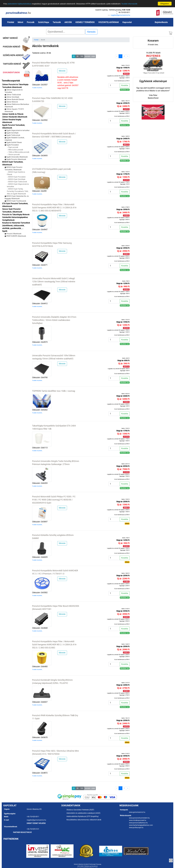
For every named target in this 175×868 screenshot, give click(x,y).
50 (77, 56)
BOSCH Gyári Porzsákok (17, 177)
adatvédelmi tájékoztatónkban (19, 4)
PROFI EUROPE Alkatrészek (16, 236)
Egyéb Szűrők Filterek (14, 142)
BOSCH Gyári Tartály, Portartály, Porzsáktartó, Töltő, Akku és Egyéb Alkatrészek (18, 191)
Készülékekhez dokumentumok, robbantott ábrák (84, 820)
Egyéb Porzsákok (12, 145)
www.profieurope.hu (136, 828)
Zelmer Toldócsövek (14, 95)
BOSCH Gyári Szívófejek (17, 179)
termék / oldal (90, 56)
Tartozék (57, 22)
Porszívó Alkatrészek (14, 234)
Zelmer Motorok (12, 102)
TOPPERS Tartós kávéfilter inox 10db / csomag (54, 391)
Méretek (62, 71)
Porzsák (31, 22)
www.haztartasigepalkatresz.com (141, 825)
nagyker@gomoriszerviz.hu (120, 15)
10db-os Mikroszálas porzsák (19, 152)
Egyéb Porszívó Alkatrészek (16, 159)
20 (74, 56)
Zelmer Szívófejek (13, 97)
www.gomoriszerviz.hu (137, 812)
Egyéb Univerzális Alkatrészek (17, 157)
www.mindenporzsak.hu (138, 820)
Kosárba (125, 85)
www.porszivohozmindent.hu (139, 818)
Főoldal (11, 22)
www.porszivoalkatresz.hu (138, 823)
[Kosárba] (114, 85)
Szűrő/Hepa (44, 22)
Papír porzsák (13, 147)
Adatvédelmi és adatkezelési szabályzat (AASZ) (83, 813)
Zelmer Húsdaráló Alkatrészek (15, 117)
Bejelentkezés (161, 22)
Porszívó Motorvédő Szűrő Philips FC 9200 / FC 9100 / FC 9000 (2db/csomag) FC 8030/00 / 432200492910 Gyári (54, 500)
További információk (129, 4)
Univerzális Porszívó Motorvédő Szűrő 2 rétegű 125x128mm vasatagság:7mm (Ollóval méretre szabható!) (54, 281)
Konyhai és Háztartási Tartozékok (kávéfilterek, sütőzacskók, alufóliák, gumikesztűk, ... (16, 226)
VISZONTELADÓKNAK (109, 22)
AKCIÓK (68, 22)
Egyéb (5, 231)
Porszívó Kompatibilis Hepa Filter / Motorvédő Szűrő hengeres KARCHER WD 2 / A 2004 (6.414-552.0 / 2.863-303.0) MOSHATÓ (54, 207)
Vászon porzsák (14, 154)
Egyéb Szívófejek (12, 133)
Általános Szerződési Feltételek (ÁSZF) (80, 810)
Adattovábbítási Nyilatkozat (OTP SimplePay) (83, 816)
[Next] (128, 56)
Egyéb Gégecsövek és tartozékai (18, 130)
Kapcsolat (127, 22)
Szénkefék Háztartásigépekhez (15, 217)
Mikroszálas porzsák (16, 150)
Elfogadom (165, 4)
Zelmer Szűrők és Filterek (13, 114)
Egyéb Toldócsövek (13, 135)
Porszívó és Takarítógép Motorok (16, 215)
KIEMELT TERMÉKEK (85, 22)
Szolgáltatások (8, 220)
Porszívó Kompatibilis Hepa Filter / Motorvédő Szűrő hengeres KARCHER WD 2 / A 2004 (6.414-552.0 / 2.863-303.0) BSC (54, 644)
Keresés (91, 32)
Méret (20, 22)
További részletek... (37, 88)
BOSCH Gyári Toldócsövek (18, 182)
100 (82, 56)
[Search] (66, 32)
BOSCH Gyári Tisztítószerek (16, 201)
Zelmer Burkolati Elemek (15, 99)
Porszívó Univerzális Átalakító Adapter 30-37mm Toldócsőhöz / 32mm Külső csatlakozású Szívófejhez (54, 320)
